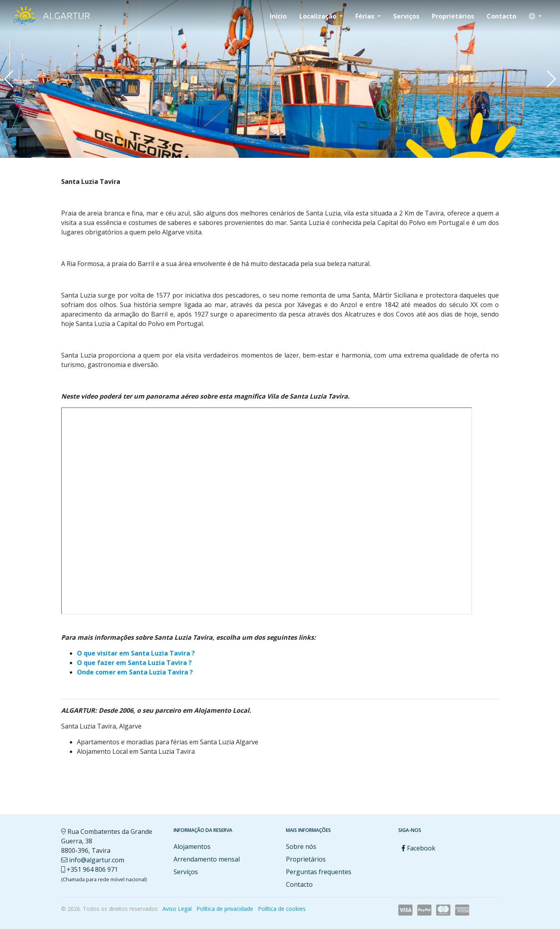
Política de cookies (282, 909)
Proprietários (453, 16)
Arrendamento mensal (207, 859)
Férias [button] (366, 16)
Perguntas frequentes (319, 872)
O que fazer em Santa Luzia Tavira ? (134, 663)
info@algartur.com (97, 860)
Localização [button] (319, 16)
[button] (535, 16)
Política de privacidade (225, 909)
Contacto (501, 16)
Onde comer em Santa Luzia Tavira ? (135, 672)
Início (278, 16)
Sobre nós (301, 847)
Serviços (406, 16)
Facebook (418, 848)
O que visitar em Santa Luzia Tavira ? (136, 653)
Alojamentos (192, 847)
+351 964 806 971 (92, 869)
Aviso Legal (177, 909)
